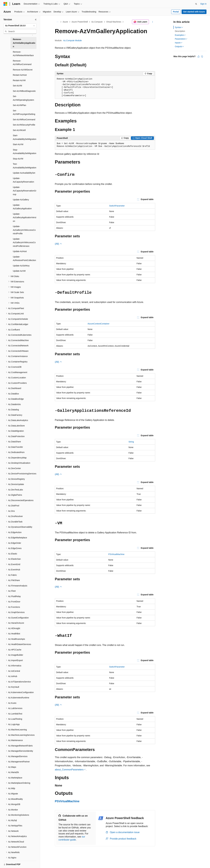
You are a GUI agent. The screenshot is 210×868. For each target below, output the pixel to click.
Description (180, 31)
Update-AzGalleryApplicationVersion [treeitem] (24, 218)
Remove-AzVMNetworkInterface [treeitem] (23, 54)
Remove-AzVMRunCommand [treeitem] (22, 63)
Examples (180, 35)
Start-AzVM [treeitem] (18, 144)
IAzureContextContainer (99, 324)
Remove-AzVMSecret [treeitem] (23, 70)
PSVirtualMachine (116, 554)
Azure (65, 22)
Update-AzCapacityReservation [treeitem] (23, 180)
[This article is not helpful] (202, 57)
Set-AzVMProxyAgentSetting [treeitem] (24, 112)
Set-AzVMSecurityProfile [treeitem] (24, 125)
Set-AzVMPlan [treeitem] (19, 105)
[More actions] (153, 22)
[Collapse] (36, 20)
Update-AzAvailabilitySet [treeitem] (24, 173)
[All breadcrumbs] (57, 22)
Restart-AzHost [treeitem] (20, 75)
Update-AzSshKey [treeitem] (21, 266)
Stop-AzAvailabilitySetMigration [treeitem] (25, 152)
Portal (176, 12)
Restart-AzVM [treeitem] (19, 80)
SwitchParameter (117, 206)
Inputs (179, 43)
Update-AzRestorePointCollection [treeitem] (24, 259)
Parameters (181, 39)
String (131, 442)
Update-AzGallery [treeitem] (21, 200)
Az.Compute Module (73, 40)
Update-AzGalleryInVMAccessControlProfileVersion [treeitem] (24, 242)
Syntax (179, 27)
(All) (58, 244)
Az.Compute (97, 22)
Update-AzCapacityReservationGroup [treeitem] (25, 191)
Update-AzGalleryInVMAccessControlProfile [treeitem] (24, 230)
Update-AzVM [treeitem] (19, 271)
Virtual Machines (114, 22)
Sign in (203, 4)
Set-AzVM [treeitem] (17, 86)
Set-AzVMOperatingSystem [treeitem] (23, 98)
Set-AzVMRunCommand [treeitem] (24, 120)
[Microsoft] (5, 4)
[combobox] (20, 26)
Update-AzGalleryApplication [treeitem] (22, 207)
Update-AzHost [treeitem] (20, 251)
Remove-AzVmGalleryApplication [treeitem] (24, 43)
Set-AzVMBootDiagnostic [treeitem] (24, 91)
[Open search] (196, 4)
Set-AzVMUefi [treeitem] (19, 130)
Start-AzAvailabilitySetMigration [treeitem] (25, 137)
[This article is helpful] (198, 57)
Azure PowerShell (80, 22)
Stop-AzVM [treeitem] (18, 159)
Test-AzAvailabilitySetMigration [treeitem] (25, 166)
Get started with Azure (194, 12)
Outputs (179, 46)
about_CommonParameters (69, 770)
